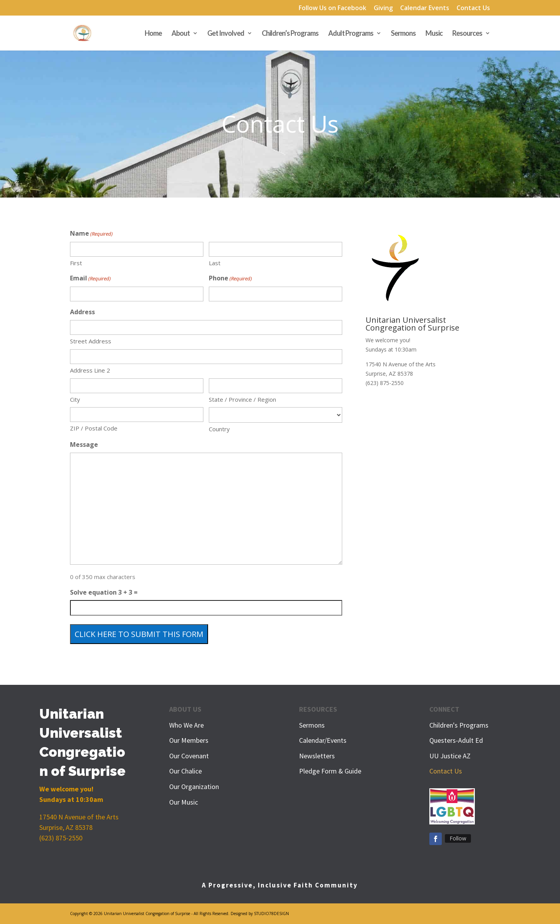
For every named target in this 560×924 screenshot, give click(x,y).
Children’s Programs (290, 34)
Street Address (91, 341)
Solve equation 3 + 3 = (104, 592)
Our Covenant (189, 756)
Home (153, 34)
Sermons (403, 34)
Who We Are (186, 725)
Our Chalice (185, 771)
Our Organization (194, 787)
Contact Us (473, 8)
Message (84, 444)
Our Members (189, 740)
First (76, 263)
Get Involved (226, 34)
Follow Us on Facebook (332, 8)
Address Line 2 (90, 370)
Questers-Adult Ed (456, 740)
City (75, 399)
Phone (230, 279)
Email (90, 279)
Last (215, 263)
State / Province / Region (242, 399)
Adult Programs (351, 34)
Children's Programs (459, 725)
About (181, 34)
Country (219, 429)
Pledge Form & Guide (330, 771)
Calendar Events (425, 8)
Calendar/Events (323, 740)
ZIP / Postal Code (94, 428)
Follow (458, 838)
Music (434, 34)
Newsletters (317, 756)
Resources (467, 34)
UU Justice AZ (450, 756)
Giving (383, 8)
